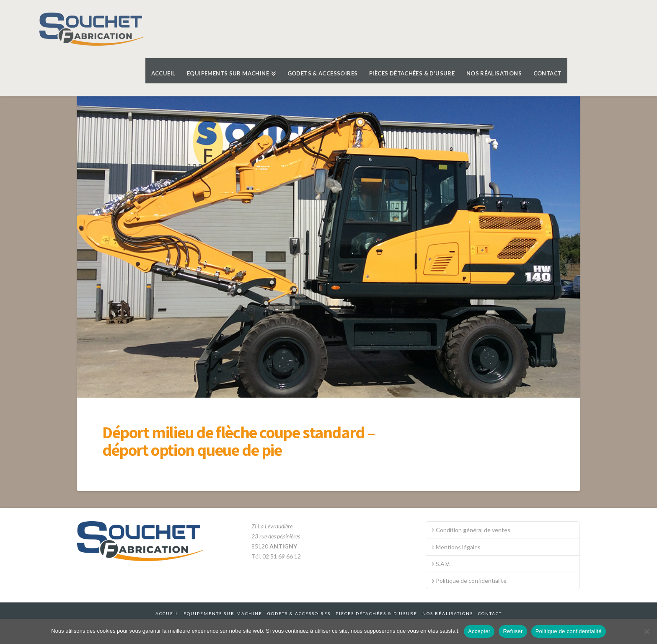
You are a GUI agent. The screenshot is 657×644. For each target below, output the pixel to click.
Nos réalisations (448, 613)
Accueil (167, 613)
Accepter (479, 631)
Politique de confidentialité (469, 581)
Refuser (513, 631)
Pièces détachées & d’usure (376, 613)
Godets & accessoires (299, 613)
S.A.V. (441, 564)
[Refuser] (647, 631)
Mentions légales (456, 547)
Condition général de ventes (471, 530)
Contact (490, 613)
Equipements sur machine (223, 613)
